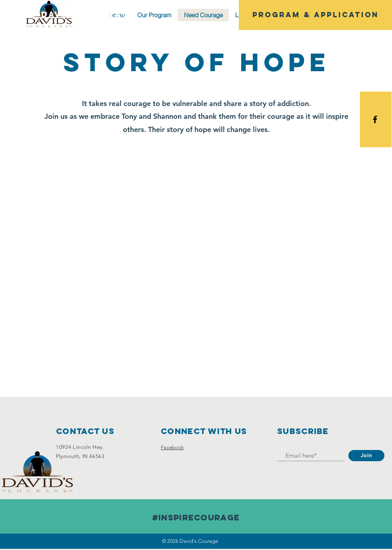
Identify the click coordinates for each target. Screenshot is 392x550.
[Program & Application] (315, 15)
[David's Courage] (89, 15)
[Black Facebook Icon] (375, 119)
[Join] (366, 456)
